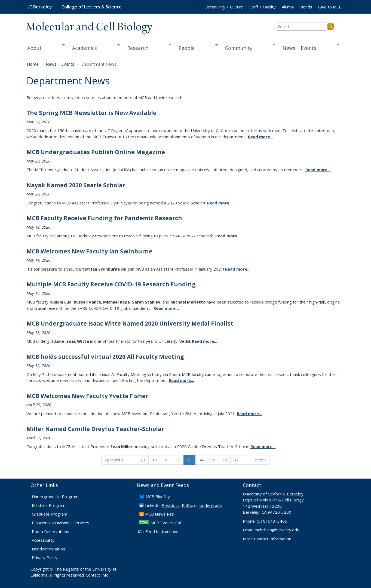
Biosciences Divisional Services (61, 523)
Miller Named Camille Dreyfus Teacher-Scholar (95, 429)
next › (261, 460)
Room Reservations (50, 531)
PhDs (187, 505)
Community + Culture (224, 7)
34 (201, 460)
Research (147, 47)
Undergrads (211, 505)
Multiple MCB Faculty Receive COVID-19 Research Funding (111, 284)
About (46, 47)
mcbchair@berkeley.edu (277, 530)
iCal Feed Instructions (158, 531)
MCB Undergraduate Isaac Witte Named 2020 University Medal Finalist (130, 323)
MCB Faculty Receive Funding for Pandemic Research (104, 218)
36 (225, 460)
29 (143, 460)
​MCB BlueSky (158, 497)
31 (166, 460)
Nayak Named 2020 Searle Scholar (76, 185)
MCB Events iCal (166, 523)
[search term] (302, 27)
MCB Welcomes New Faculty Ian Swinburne (89, 251)
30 (154, 460)
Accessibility (43, 540)
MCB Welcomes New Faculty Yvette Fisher (87, 396)
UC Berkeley (39, 7)
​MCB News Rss (160, 514)
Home (33, 64)
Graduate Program (50, 514)
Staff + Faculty (263, 7)
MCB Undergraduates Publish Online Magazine (96, 152)
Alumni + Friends (297, 7)
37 (236, 460)
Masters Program (49, 505)
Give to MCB (330, 7)
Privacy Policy (45, 558)
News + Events (309, 47)
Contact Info (97, 575)
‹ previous (114, 460)
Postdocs (171, 505)
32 (178, 460)
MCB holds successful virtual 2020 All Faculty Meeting (105, 357)
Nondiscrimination (48, 549)
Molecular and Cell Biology (89, 27)
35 (213, 460)
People (196, 47)
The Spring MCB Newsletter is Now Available (91, 113)
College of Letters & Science (92, 7)
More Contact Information (267, 539)
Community (248, 47)
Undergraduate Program (55, 497)
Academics (94, 47)
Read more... (261, 137)
